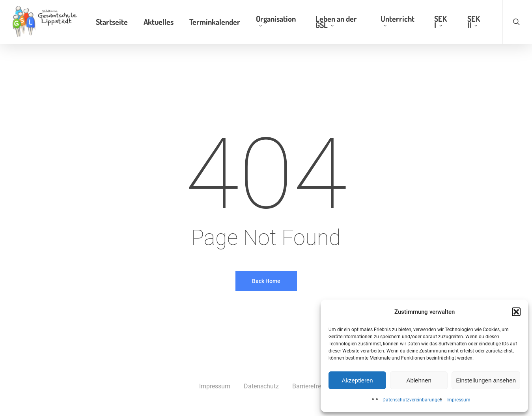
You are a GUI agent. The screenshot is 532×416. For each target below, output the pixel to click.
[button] (516, 312)
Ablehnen (419, 380)
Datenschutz (261, 386)
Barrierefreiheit (313, 386)
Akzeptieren (357, 380)
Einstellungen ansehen (486, 380)
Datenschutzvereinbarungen (413, 400)
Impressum (458, 400)
